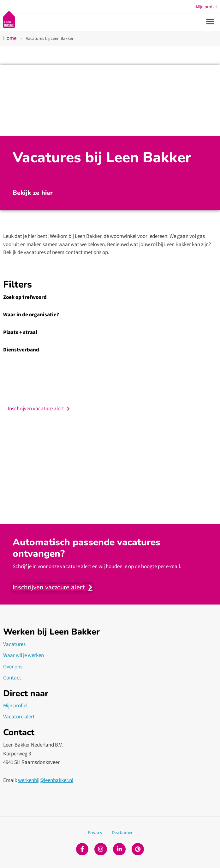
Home (10, 38)
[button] (210, 21)
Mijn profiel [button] (206, 7)
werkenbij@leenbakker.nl (46, 780)
